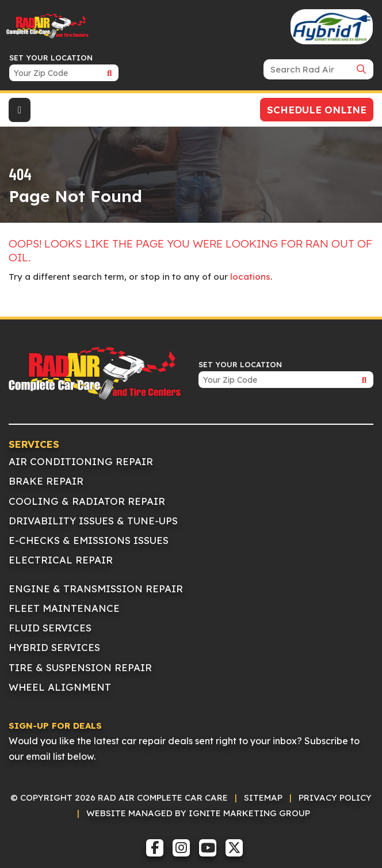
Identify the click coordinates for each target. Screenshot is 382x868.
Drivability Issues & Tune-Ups (93, 521)
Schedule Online (317, 110)
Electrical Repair (61, 560)
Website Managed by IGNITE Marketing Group (198, 813)
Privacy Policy (335, 797)
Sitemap (263, 797)
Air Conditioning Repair (81, 461)
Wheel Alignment (60, 687)
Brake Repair (46, 481)
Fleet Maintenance (64, 608)
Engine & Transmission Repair (96, 589)
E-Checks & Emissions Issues (89, 540)
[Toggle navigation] (20, 110)
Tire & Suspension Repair (80, 667)
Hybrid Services (54, 647)
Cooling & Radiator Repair (87, 501)
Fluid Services (50, 628)
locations (250, 277)
